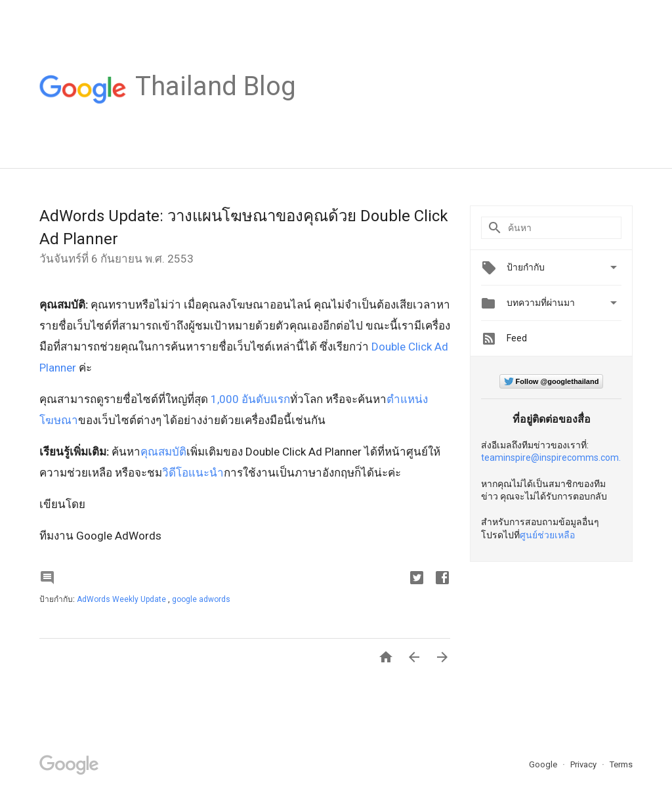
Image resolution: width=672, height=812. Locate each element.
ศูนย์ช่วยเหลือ (547, 535)
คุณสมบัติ (163, 452)
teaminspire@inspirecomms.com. (551, 458)
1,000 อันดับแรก (249, 399)
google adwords (201, 599)
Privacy (584, 764)
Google (544, 764)
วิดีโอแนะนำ (193, 473)
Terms (621, 764)
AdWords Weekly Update (122, 599)
